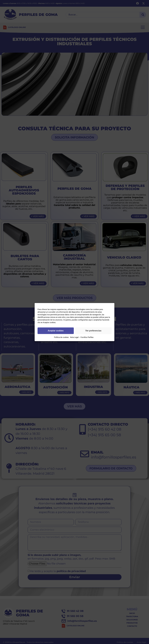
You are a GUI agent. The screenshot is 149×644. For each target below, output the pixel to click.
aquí (90, 320)
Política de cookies (61, 337)
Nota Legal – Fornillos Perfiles (82, 337)
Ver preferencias (93, 331)
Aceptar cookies (56, 331)
